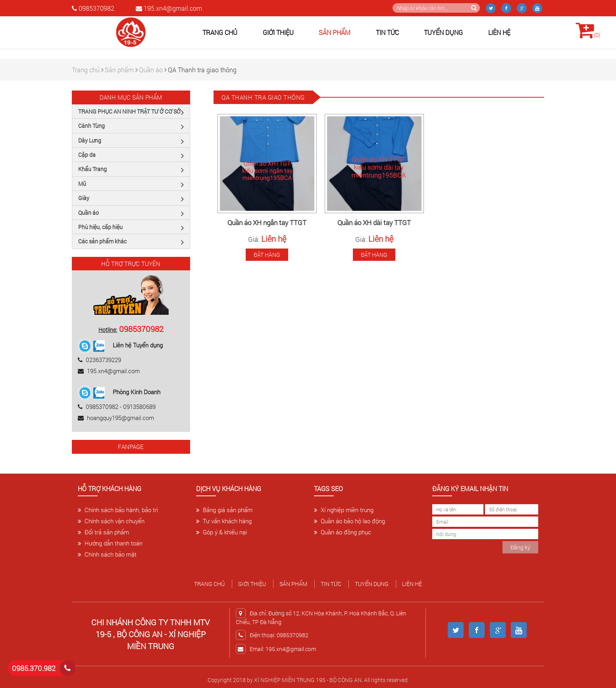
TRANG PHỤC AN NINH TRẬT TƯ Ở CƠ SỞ (131, 112)
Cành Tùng (131, 126)
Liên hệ (499, 32)
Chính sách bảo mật (107, 554)
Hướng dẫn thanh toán (110, 543)
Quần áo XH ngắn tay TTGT (267, 223)
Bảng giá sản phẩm (224, 510)
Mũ (131, 184)
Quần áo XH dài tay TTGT (374, 223)
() (588, 30)
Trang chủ (220, 32)
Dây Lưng (131, 141)
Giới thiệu (278, 32)
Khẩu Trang (131, 170)
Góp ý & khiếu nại (221, 532)
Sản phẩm (335, 32)
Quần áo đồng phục (343, 532)
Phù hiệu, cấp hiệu (131, 227)
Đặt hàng (267, 255)
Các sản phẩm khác (131, 242)
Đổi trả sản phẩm (103, 532)
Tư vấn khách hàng (224, 521)
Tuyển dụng (443, 32)
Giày (131, 198)
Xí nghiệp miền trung (344, 510)
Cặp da (131, 155)
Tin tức (387, 32)
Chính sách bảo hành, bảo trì (118, 510)
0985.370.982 (34, 668)
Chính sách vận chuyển (111, 521)
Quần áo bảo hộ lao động (349, 521)
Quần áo (153, 70)
